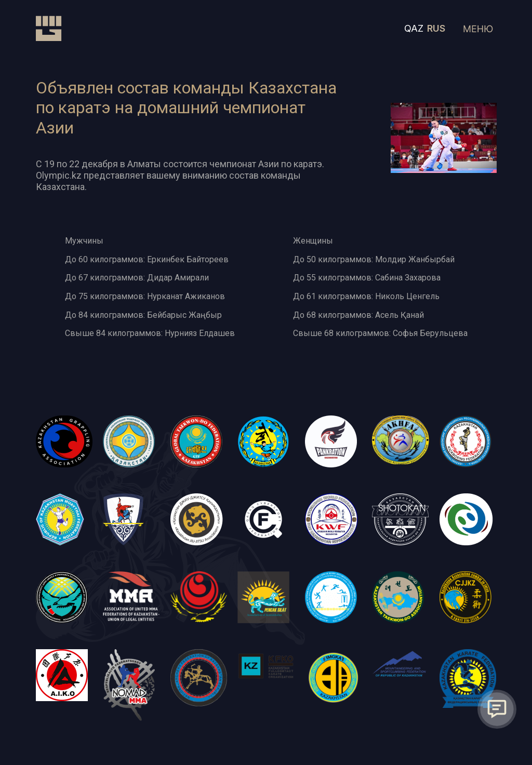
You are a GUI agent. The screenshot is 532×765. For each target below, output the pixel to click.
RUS (436, 28)
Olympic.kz (59, 175)
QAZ (414, 28)
